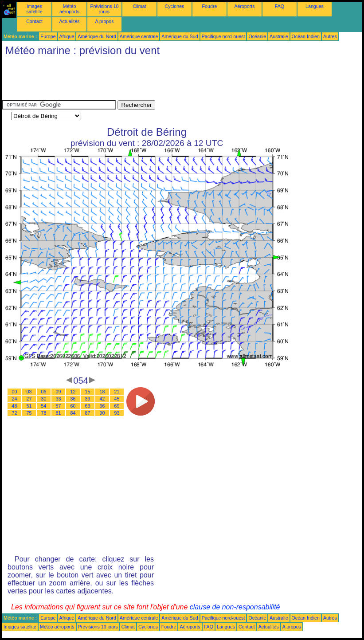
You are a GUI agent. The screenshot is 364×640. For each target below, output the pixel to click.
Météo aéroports (69, 9)
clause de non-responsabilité (235, 607)
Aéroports (244, 6)
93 (117, 413)
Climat (139, 6)
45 (117, 399)
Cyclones (175, 6)
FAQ (280, 6)
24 (15, 399)
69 (117, 406)
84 (73, 413)
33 (59, 399)
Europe (48, 36)
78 (44, 413)
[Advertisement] (163, 80)
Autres (330, 36)
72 (15, 413)
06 (44, 392)
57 (59, 406)
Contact (34, 21)
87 (88, 413)
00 (15, 392)
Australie (279, 36)
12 (73, 392)
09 (59, 392)
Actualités (69, 21)
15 (88, 392)
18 (102, 392)
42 (102, 399)
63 (88, 406)
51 (29, 406)
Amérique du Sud (180, 36)
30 (44, 399)
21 (117, 392)
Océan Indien (306, 36)
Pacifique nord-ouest (223, 36)
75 (29, 413)
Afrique (67, 36)
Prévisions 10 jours (105, 9)
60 (73, 406)
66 (102, 406)
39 (88, 399)
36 (73, 399)
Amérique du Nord (97, 36)
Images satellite (34, 9)
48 (15, 406)
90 (102, 413)
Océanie (257, 36)
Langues (315, 6)
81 (59, 413)
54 (44, 406)
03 (29, 392)
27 (29, 399)
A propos (104, 21)
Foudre (210, 6)
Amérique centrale (139, 36)
